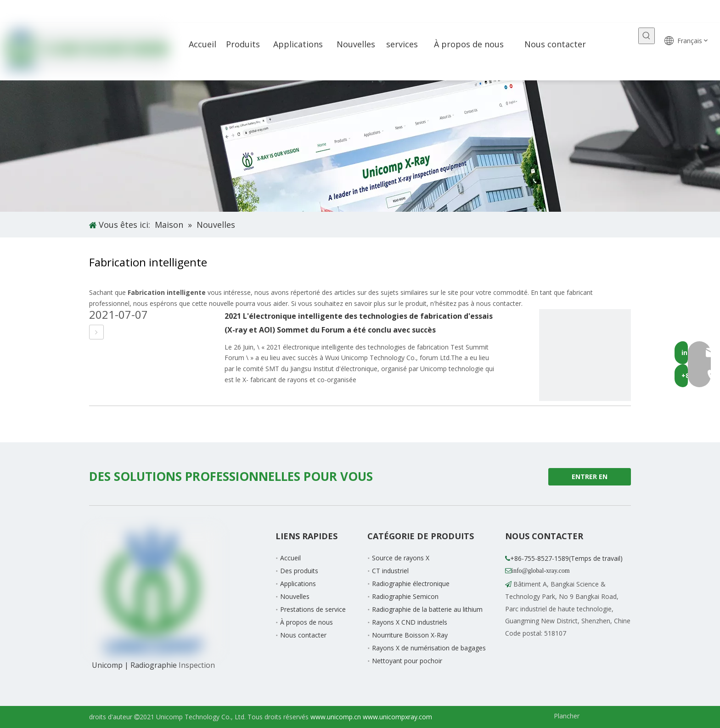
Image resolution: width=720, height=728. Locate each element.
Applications (298, 584)
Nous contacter (303, 635)
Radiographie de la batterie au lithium (427, 609)
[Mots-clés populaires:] (647, 36)
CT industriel (390, 571)
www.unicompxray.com (397, 717)
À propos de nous (307, 622)
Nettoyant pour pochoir (407, 661)
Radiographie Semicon (405, 596)
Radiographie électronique (411, 584)
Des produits (299, 571)
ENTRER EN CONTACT (590, 479)
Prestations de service (313, 609)
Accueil (290, 558)
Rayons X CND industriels (410, 622)
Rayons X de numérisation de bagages (429, 648)
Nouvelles (295, 596)
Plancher (567, 716)
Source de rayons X (401, 558)
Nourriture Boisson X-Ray (410, 635)
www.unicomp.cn (336, 717)
